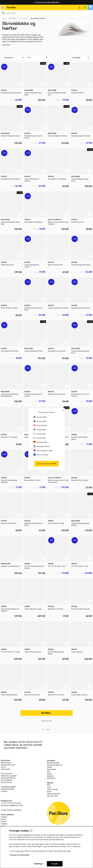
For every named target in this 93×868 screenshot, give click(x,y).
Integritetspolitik (7, 789)
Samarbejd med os (8, 778)
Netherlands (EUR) (41, 446)
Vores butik (5, 769)
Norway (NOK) (40, 421)
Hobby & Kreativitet (55, 765)
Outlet (50, 774)
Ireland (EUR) (40, 434)
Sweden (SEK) (40, 417)
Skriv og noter (24, 18)
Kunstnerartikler (53, 763)
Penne (49, 767)
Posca (49, 792)
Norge (3, 819)
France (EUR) (40, 438)
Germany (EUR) (40, 442)
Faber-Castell (52, 789)
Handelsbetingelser (8, 787)
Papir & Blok (52, 769)
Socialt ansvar (6, 782)
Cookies (4, 791)
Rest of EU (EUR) (41, 455)
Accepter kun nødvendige (19, 855)
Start (4, 18)
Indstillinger (38, 864)
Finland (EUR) (40, 430)
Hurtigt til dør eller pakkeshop (46, 2)
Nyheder (50, 776)
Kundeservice (6, 763)
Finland (4, 821)
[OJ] (46, 13)
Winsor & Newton (54, 794)
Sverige (4, 817)
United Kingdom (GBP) (43, 451)
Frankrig (4, 824)
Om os (3, 767)
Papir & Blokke (13, 18)
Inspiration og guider (9, 776)
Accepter (55, 864)
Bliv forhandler (7, 780)
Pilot (49, 785)
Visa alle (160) (52, 796)
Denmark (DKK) (40, 425)
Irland (3, 826)
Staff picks (51, 778)
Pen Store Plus (7, 774)
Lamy (49, 787)
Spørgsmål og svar (8, 765)
